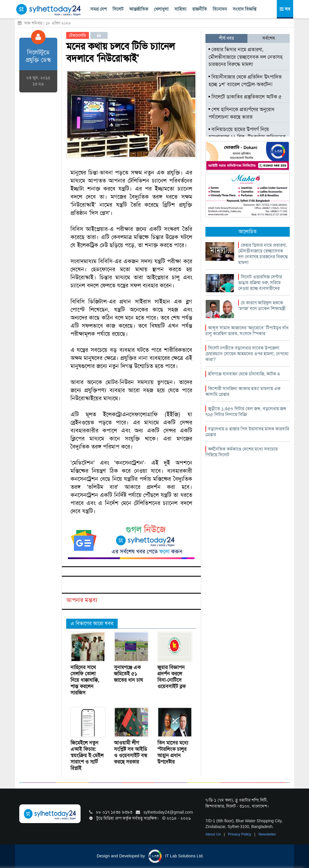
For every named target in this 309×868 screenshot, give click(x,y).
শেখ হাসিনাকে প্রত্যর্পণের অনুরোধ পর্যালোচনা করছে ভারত (242, 113)
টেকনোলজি (78, 35)
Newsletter (267, 834)
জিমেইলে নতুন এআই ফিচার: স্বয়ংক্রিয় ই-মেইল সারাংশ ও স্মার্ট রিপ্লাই (87, 755)
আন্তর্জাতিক (139, 9)
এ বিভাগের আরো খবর (92, 623)
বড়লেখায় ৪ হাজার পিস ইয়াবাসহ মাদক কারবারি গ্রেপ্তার (247, 432)
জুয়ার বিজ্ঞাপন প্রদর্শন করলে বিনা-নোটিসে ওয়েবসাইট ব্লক (171, 677)
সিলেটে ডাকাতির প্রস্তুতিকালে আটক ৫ (245, 97)
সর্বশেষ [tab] (269, 38)
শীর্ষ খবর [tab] (226, 38)
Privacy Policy (240, 834)
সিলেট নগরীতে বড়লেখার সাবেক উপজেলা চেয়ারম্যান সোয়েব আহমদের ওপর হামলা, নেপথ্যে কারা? (247, 354)
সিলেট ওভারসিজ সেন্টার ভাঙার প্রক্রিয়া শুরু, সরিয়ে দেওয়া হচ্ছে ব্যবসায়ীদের (260, 283)
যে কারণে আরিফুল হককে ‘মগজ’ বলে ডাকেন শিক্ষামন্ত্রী (262, 306)
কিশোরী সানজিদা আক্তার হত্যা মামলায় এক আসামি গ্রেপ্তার (243, 391)
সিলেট (118, 9)
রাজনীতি (200, 9)
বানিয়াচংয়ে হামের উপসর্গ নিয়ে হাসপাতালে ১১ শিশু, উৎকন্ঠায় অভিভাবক (247, 133)
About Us (214, 834)
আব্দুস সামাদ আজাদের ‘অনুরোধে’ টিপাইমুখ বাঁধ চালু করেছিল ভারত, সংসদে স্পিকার (247, 331)
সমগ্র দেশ (99, 9)
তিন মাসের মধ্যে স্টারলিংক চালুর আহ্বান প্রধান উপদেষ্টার (173, 752)
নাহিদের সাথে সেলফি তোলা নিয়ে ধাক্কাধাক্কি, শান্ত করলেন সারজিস (85, 680)
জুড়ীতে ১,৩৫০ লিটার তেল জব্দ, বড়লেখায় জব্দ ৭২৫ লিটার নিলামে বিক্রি (246, 412)
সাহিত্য (180, 9)
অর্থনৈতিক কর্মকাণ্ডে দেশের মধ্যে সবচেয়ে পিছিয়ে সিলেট (242, 452)
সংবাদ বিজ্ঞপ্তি (245, 9)
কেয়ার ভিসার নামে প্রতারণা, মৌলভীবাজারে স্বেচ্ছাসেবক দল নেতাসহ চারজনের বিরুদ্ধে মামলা (246, 57)
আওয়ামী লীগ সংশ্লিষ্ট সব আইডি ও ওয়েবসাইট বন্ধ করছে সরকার (131, 752)
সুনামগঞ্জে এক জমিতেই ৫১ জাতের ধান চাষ (128, 674)
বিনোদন (220, 9)
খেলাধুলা (161, 9)
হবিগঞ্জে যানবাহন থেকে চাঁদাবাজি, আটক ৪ (244, 374)
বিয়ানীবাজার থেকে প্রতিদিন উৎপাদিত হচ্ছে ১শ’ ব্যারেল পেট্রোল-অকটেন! (245, 81)
